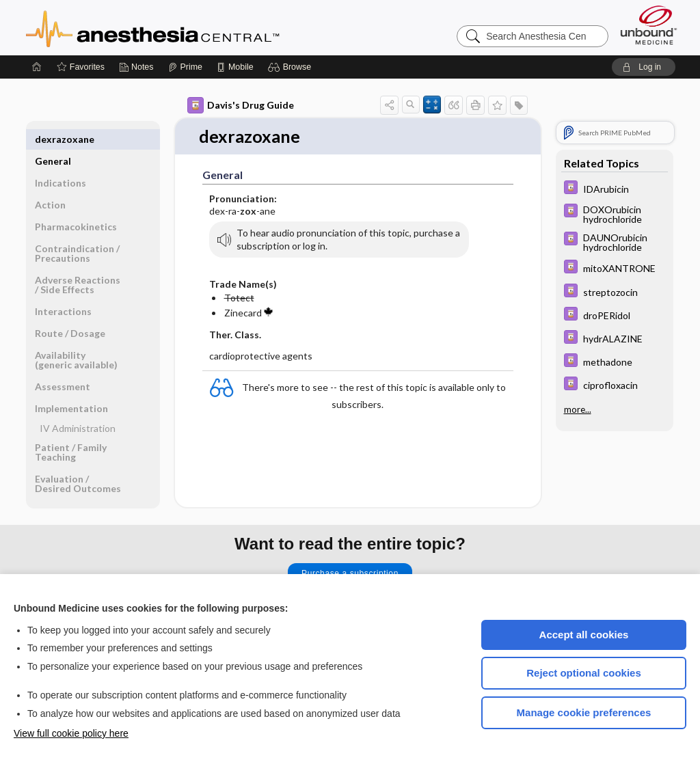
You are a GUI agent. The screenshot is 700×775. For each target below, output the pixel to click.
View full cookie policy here (71, 733)
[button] (292, 67)
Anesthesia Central (196, 27)
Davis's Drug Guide (241, 105)
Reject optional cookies (584, 673)
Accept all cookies (584, 635)
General (53, 139)
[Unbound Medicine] (649, 25)
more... (578, 409)
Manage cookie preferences (584, 712)
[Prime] (185, 67)
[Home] (37, 67)
